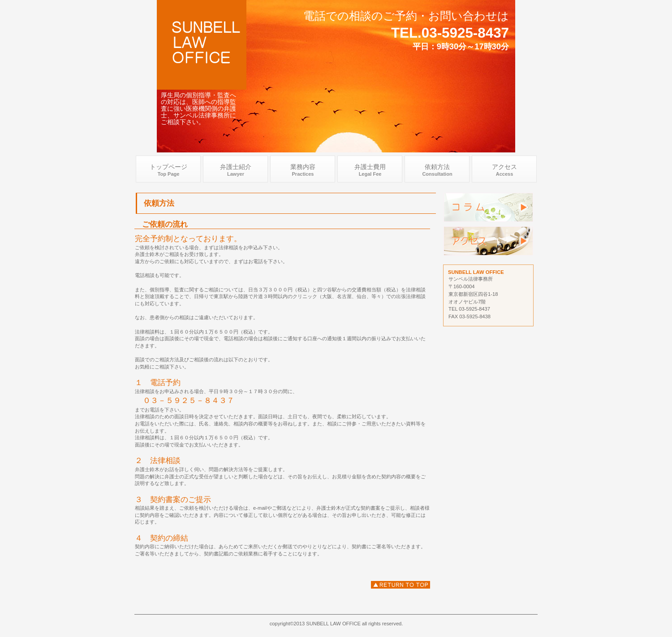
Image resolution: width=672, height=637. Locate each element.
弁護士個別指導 (488, 207)
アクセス (488, 241)
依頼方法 (401, 585)
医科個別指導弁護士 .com (202, 45)
